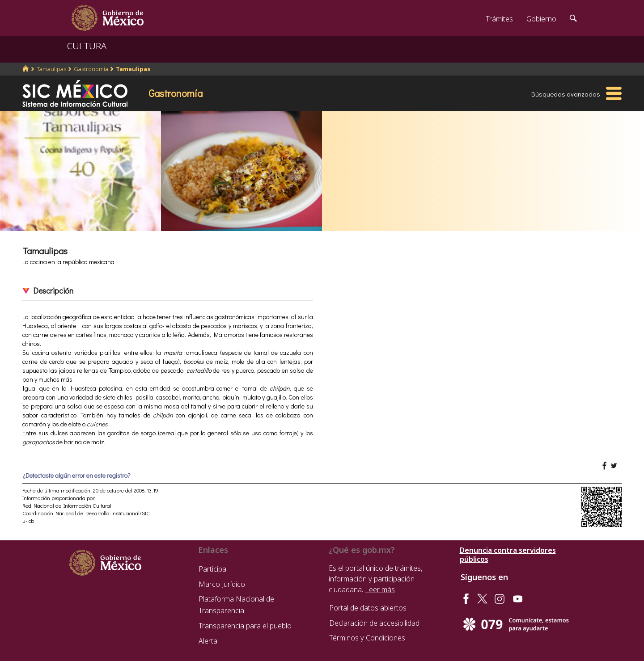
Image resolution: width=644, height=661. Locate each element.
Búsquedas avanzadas (566, 94)
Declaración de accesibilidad (374, 623)
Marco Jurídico (222, 584)
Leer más (380, 589)
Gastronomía (91, 69)
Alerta (208, 641)
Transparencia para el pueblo (245, 626)
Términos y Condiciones (367, 638)
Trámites (499, 19)
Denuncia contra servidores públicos (508, 555)
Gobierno (541, 19)
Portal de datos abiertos (368, 608)
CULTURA (87, 46)
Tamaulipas (51, 69)
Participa (212, 569)
